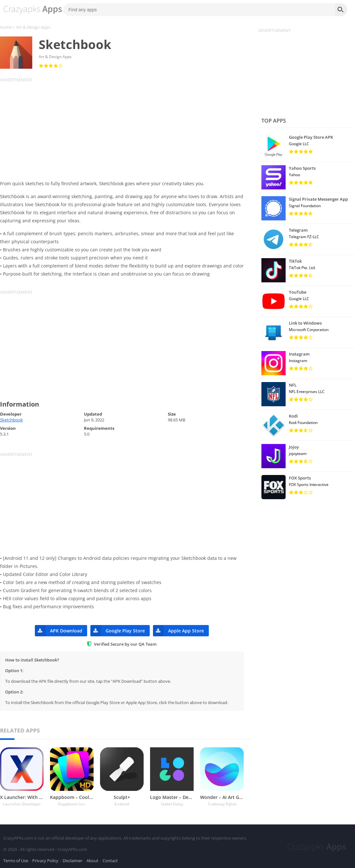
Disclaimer (72, 860)
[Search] (341, 10)
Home (6, 27)
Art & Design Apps (33, 27)
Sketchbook (11, 420)
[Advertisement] (126, 128)
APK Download (59, 631)
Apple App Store (178, 631)
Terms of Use (16, 860)
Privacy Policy (45, 860)
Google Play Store (118, 631)
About (92, 860)
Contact (110, 860)
